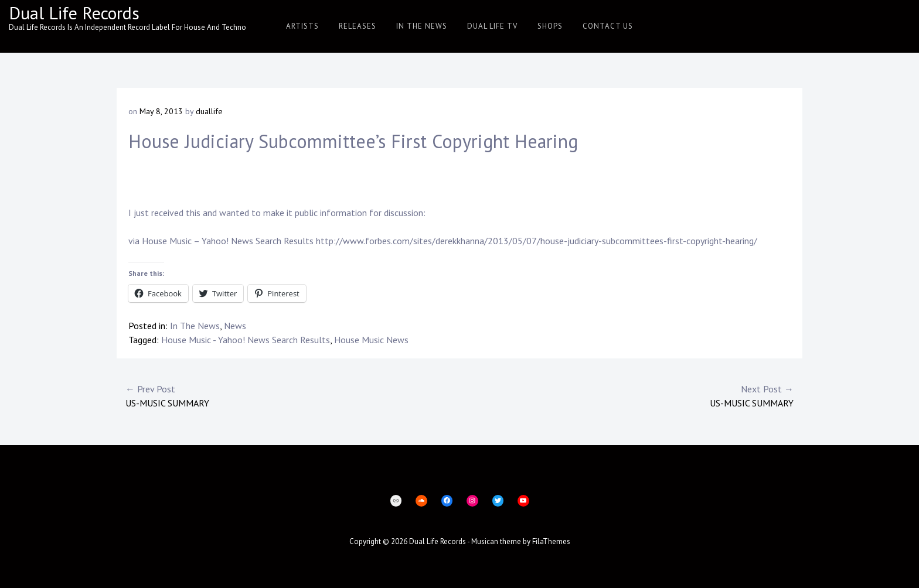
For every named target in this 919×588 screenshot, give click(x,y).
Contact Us (608, 26)
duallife (209, 111)
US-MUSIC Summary (292, 395)
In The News (422, 26)
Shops (550, 26)
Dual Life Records (74, 13)
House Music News (371, 340)
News (235, 326)
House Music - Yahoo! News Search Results (246, 340)
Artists (302, 26)
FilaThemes (551, 541)
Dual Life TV (492, 26)
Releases (358, 26)
